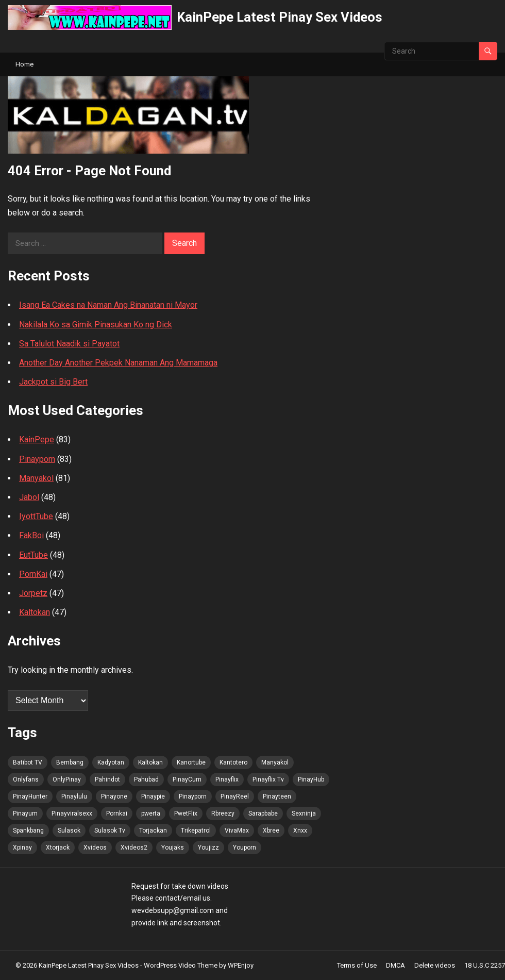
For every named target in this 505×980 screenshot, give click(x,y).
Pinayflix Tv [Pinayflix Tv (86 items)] (268, 779)
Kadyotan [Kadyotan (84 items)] (111, 762)
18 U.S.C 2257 (485, 965)
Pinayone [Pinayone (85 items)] (114, 796)
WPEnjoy (241, 965)
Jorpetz (33, 593)
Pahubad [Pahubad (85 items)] (146, 779)
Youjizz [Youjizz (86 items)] (208, 848)
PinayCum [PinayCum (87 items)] (187, 779)
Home (24, 64)
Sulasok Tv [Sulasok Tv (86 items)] (110, 830)
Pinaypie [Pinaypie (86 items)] (153, 796)
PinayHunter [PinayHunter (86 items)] (30, 796)
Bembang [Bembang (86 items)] (70, 762)
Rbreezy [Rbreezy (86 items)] (223, 813)
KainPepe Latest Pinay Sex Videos (280, 17)
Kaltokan (35, 612)
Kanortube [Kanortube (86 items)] (191, 762)
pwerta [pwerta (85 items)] (151, 813)
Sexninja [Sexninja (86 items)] (304, 813)
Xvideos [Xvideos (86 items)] (95, 848)
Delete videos (435, 965)
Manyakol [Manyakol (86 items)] (275, 762)
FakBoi (31, 535)
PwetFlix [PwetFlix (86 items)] (186, 813)
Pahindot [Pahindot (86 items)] (107, 779)
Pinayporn (37, 459)
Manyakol (36, 478)
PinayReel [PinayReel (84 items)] (235, 796)
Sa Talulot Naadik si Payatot (69, 344)
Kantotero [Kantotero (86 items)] (233, 762)
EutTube (33, 555)
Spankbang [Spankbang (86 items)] (28, 830)
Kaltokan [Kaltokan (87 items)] (150, 762)
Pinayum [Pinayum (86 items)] (25, 813)
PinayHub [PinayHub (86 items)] (311, 779)
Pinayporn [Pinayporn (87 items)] (193, 796)
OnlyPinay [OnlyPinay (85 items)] (67, 779)
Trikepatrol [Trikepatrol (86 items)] (196, 830)
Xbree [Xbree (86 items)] (271, 830)
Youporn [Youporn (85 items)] (245, 848)
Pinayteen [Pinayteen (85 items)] (277, 796)
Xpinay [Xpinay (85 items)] (22, 848)
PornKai (33, 574)
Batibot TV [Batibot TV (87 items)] (28, 762)
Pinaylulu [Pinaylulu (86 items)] (74, 796)
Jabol (29, 497)
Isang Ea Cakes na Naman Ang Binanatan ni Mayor (108, 305)
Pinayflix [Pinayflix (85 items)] (227, 779)
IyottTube (36, 516)
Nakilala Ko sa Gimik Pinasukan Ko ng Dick (96, 325)
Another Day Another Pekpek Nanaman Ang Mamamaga (118, 363)
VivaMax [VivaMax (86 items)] (237, 830)
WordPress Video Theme (181, 965)
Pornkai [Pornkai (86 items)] (117, 813)
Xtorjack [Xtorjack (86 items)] (58, 848)
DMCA (395, 965)
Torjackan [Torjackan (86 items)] (153, 830)
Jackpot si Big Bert (53, 382)
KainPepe (37, 439)
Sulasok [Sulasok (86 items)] (69, 830)
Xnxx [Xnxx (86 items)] (300, 830)
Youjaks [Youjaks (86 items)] (173, 848)
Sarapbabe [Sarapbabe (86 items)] (263, 813)
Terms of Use (357, 965)
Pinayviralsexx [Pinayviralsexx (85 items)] (72, 813)
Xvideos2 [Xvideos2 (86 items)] (134, 848)
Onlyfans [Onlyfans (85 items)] (26, 779)
